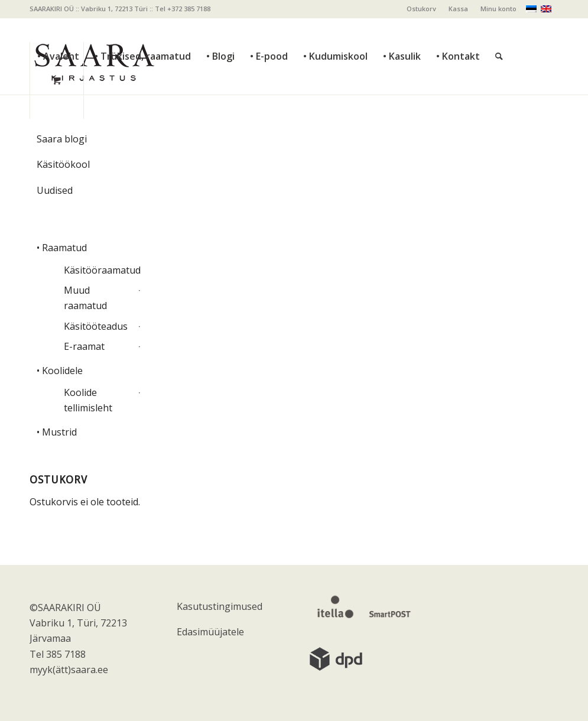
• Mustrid (57, 432)
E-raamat (84, 346)
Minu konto (498, 9)
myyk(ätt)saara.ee (69, 670)
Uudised (55, 190)
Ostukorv (421, 9)
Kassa (458, 9)
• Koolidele (60, 371)
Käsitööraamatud (99, 270)
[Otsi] (499, 30)
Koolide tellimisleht (88, 400)
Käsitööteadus (96, 326)
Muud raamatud (85, 298)
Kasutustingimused (220, 606)
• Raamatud (62, 248)
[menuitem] (422, 9)
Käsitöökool (63, 164)
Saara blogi (62, 139)
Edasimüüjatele (210, 632)
